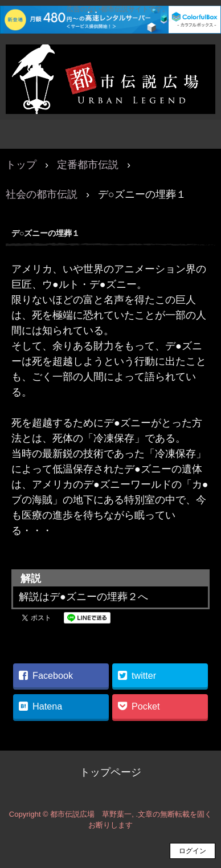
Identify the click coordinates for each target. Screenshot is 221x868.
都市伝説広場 (110, 56)
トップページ (110, 772)
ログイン (193, 851)
